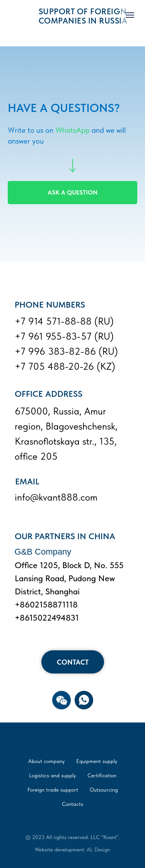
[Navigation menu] (130, 15)
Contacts (72, 804)
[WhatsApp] (84, 700)
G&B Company (43, 552)
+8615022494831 (47, 618)
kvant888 (58, 497)
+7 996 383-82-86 (55, 351)
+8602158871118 (46, 604)
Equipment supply (97, 761)
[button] (61, 700)
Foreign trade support (53, 790)
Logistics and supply (52, 775)
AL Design (98, 849)
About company (46, 761)
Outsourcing (104, 790)
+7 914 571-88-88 (53, 321)
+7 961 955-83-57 (53, 336)
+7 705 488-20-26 (54, 366)
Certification (102, 775)
